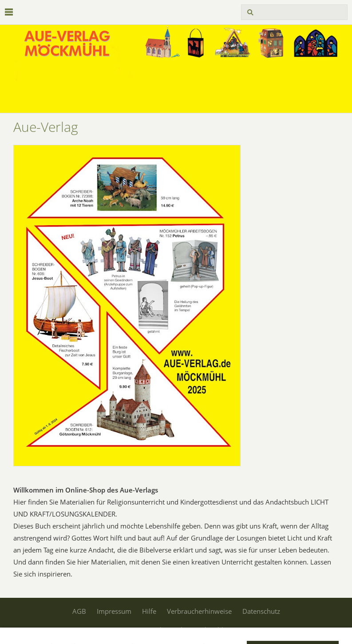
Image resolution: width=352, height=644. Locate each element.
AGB (79, 611)
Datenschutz (261, 611)
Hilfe (149, 611)
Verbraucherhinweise (199, 611)
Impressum (114, 611)
